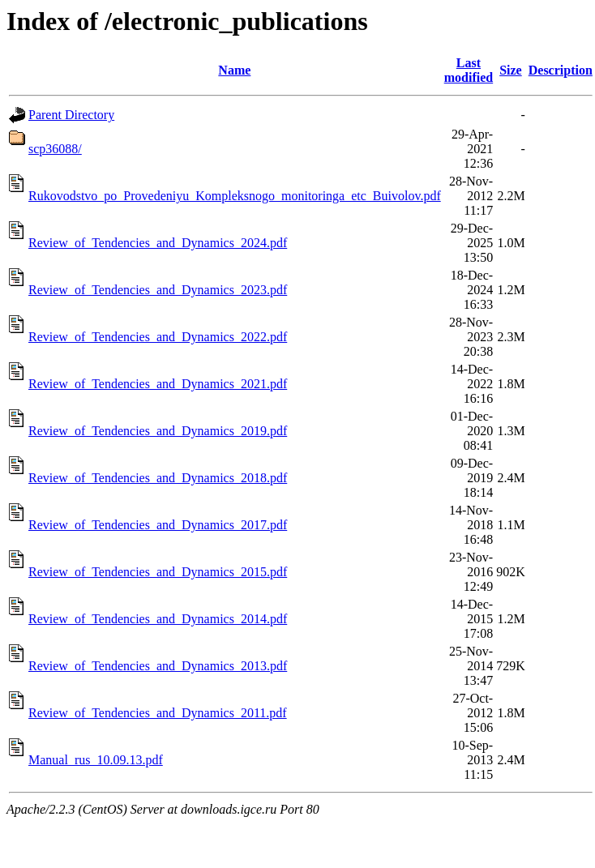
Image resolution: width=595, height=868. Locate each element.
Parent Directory (71, 115)
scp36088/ (55, 149)
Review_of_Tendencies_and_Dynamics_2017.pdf (158, 525)
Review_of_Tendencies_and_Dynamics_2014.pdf (158, 619)
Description (561, 70)
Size (511, 70)
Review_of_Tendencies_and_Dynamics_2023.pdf (158, 290)
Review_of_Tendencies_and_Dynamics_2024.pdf (158, 243)
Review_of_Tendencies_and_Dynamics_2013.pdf (158, 666)
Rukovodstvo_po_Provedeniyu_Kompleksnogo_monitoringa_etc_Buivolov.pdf (235, 196)
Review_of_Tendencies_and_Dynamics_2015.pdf (158, 572)
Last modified (469, 70)
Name (234, 70)
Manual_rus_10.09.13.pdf (96, 760)
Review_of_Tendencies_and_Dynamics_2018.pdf (158, 478)
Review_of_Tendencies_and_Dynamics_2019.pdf (158, 431)
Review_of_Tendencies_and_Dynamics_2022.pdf (158, 337)
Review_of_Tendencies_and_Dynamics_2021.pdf (158, 384)
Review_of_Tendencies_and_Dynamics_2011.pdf (158, 713)
